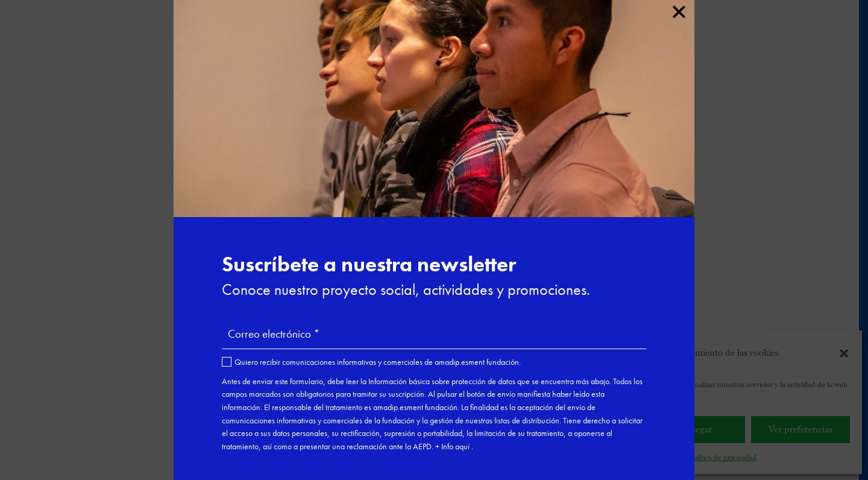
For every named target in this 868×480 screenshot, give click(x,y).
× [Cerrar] (678, 10)
